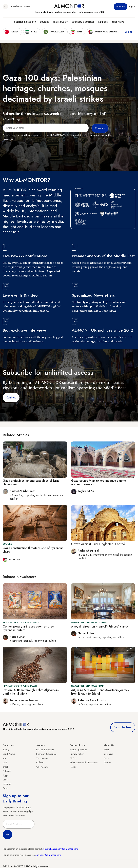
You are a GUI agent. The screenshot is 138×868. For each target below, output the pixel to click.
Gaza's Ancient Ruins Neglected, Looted (98, 544)
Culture (44, 22)
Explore (103, 22)
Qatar (6, 780)
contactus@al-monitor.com (48, 855)
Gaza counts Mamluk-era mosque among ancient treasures (99, 482)
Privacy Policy (77, 754)
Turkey (6, 750)
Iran (5, 758)
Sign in (132, 7)
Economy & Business (83, 22)
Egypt (5, 775)
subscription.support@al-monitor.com (60, 849)
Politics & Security (25, 22)
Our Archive (42, 767)
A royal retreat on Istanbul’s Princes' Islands (100, 627)
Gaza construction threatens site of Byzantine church (33, 550)
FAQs (73, 758)
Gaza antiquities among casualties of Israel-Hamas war (32, 482)
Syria (5, 788)
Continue (11, 398)
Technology (60, 22)
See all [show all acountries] (129, 32)
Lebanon (7, 784)
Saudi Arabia (9, 754)
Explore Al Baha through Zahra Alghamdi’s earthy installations (31, 692)
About (106, 750)
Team (106, 758)
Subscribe (121, 7)
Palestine (7, 771)
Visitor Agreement (79, 750)
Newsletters (16, 7)
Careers (107, 762)
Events (27, 7)
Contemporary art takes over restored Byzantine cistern (28, 628)
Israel (5, 767)
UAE (5, 762)
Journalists (108, 754)
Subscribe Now (123, 727)
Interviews (118, 22)
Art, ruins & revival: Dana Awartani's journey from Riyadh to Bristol (100, 692)
